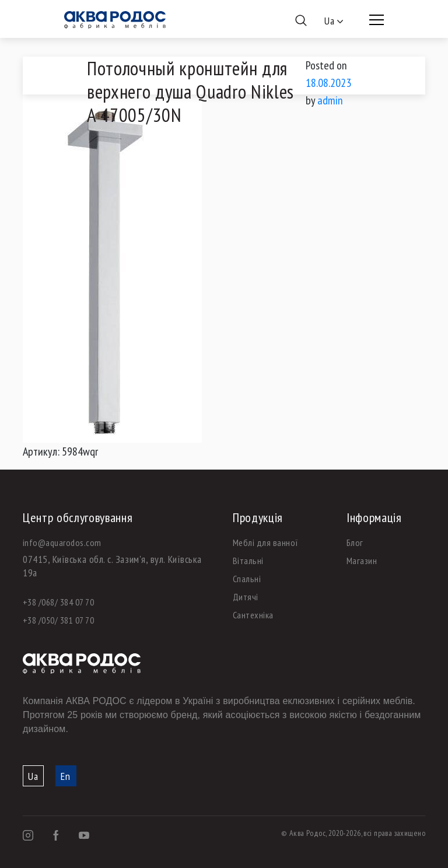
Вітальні (248, 561)
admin (330, 100)
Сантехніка (253, 615)
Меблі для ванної (266, 542)
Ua (33, 776)
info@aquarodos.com (62, 542)
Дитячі (246, 597)
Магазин (362, 561)
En (66, 776)
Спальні (247, 579)
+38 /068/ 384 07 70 (58, 602)
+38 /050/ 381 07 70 (58, 620)
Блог (355, 542)
